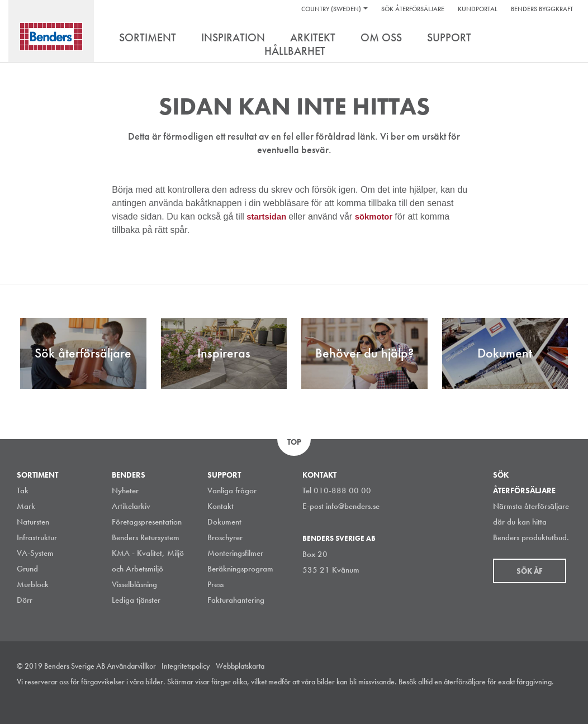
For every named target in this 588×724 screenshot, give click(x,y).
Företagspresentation (147, 522)
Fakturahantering (236, 600)
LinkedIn (515, 698)
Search (563, 39)
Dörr (25, 600)
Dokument (224, 522)
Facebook (540, 698)
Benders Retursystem (146, 537)
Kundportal (478, 9)
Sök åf (530, 571)
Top (294, 442)
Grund (27, 569)
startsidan (269, 216)
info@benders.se (353, 506)
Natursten (33, 522)
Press (215, 584)
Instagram (490, 698)
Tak (23, 490)
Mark (26, 506)
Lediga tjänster (136, 600)
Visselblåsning (134, 584)
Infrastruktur (37, 537)
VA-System (35, 553)
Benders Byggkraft (542, 9)
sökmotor (380, 216)
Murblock (33, 584)
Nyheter (125, 490)
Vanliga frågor (232, 490)
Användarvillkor (131, 666)
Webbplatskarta (240, 666)
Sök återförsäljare (413, 9)
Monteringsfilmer (235, 553)
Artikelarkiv (131, 506)
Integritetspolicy (186, 666)
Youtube (565, 698)
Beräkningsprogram (240, 569)
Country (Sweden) (331, 9)
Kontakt (220, 506)
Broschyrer (225, 537)
